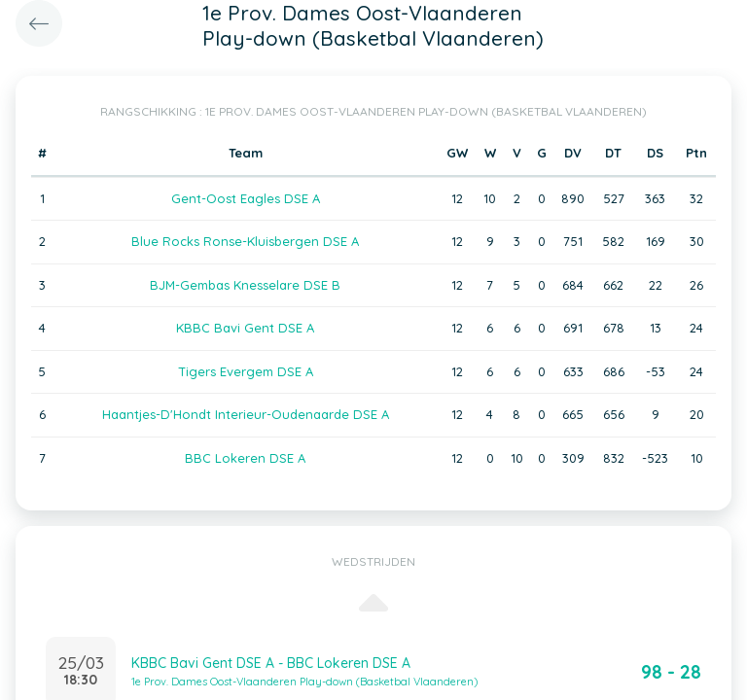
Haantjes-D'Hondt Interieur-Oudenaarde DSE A (246, 414)
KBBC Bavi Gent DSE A (245, 328)
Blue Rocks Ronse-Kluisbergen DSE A (245, 241)
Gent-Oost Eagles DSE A (246, 198)
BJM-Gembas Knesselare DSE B (245, 285)
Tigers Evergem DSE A (246, 371)
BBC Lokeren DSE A (245, 458)
